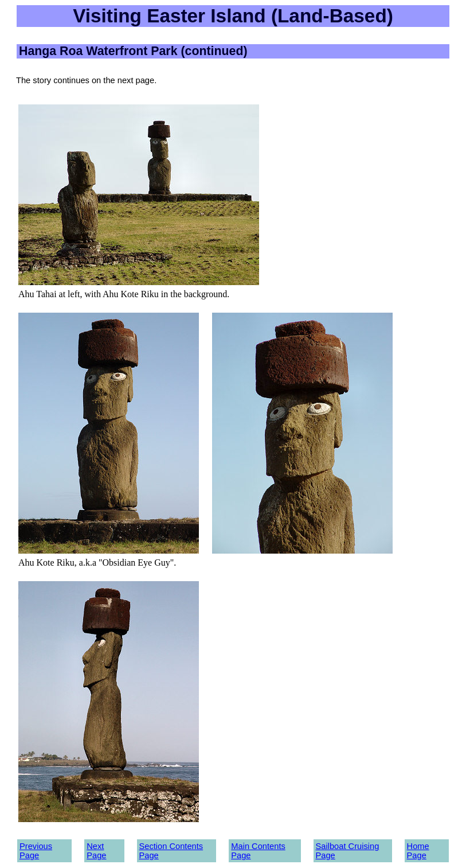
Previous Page (36, 851)
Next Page (96, 851)
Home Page (418, 851)
